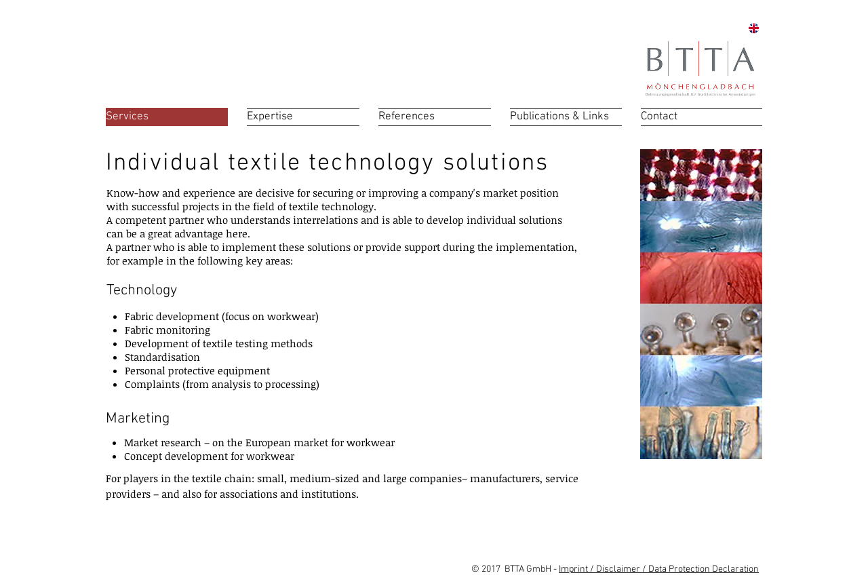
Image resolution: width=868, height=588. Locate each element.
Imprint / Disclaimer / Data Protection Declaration (659, 569)
